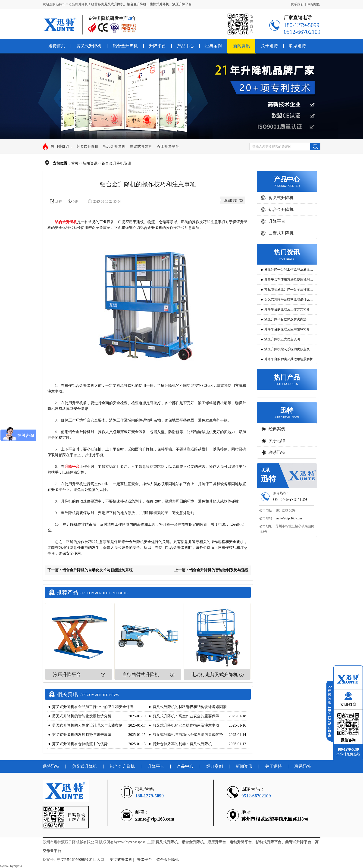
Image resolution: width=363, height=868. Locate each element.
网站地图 (314, 4)
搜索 (315, 147)
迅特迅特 (51, 766)
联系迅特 (297, 46)
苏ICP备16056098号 (73, 860)
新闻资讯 (241, 46)
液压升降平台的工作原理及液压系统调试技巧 (289, 271)
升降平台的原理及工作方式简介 (287, 309)
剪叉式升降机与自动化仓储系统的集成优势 (188, 735)
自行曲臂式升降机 (141, 674)
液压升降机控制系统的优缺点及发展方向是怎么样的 (289, 351)
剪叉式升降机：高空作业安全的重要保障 (186, 716)
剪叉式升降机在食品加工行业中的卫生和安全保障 (93, 707)
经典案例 (213, 46)
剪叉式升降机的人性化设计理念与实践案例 (87, 725)
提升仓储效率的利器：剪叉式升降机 (182, 744)
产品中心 (185, 46)
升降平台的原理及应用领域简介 (287, 329)
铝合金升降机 (125, 46)
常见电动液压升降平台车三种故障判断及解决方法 (289, 291)
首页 (75, 163)
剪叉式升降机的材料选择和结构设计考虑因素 (190, 707)
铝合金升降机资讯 (116, 163)
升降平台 (157, 46)
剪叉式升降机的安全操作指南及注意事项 (186, 725)
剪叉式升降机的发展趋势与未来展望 (82, 735)
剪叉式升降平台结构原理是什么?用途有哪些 (288, 301)
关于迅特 (269, 46)
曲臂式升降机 (141, 146)
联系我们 (297, 4)
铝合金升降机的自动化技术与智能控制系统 (97, 570)
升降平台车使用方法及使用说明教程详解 (289, 281)
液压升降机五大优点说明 (282, 339)
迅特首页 (57, 46)
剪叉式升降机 (89, 46)
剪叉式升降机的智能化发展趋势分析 (82, 716)
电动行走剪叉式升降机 (215, 674)
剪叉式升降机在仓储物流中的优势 (80, 744)
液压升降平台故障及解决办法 (285, 319)
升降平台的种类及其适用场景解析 (289, 359)
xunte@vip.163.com (289, 518)
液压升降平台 (168, 146)
